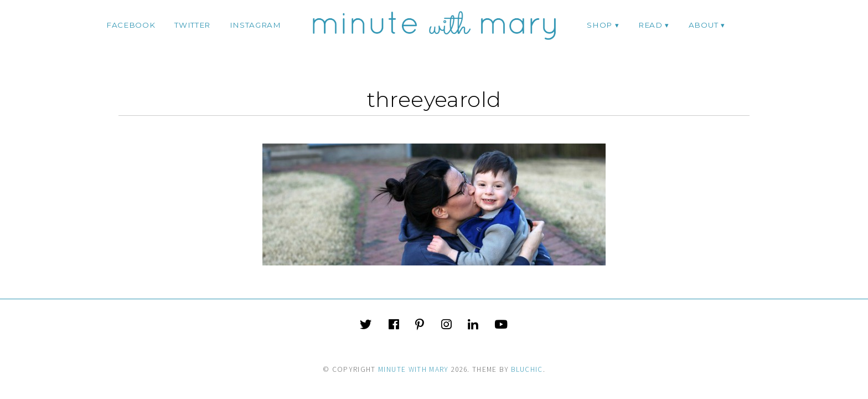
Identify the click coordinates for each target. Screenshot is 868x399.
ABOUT (703, 25)
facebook (131, 25)
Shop (600, 25)
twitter (192, 25)
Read (650, 25)
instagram (255, 25)
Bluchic (527, 369)
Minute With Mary (414, 369)
